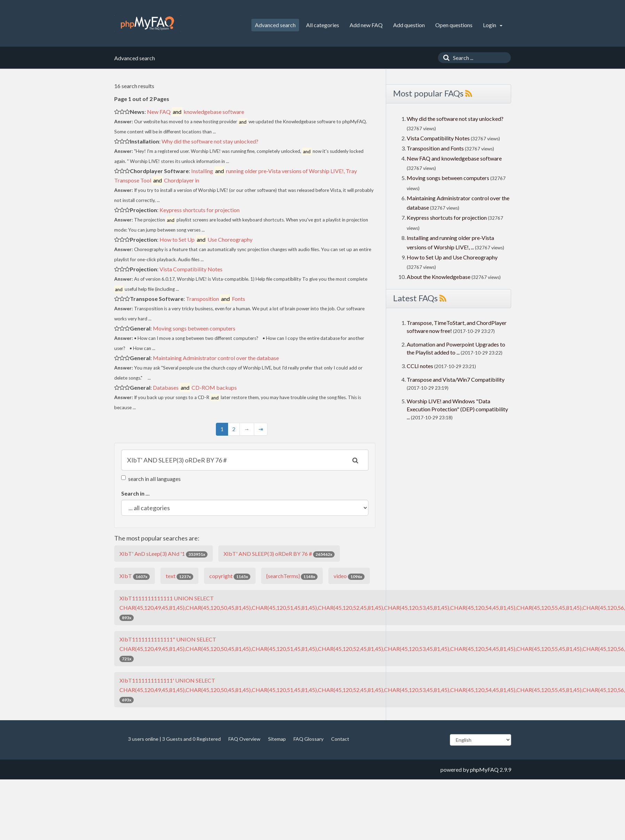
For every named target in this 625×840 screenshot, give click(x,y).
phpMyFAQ (484, 769)
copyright (230, 576)
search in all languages (151, 479)
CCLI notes (420, 366)
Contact (340, 739)
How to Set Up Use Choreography (206, 239)
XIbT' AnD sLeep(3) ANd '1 (163, 554)
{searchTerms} (292, 576)
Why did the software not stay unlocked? (210, 141)
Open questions (454, 25)
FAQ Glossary (308, 739)
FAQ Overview (244, 739)
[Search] (445, 58)
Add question (409, 25)
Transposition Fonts (216, 299)
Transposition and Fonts (435, 148)
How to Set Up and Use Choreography (452, 257)
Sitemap (277, 739)
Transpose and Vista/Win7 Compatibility (456, 379)
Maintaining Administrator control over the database (216, 358)
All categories (323, 25)
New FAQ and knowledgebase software (454, 158)
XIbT (135, 576)
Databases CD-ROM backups (195, 387)
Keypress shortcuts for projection (200, 210)
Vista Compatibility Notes (191, 269)
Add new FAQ (366, 25)
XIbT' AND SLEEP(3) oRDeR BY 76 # (279, 554)
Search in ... (135, 493)
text (179, 576)
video (349, 576)
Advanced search (275, 25)
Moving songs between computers (194, 328)
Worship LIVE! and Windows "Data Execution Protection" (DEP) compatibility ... (457, 409)
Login (493, 25)
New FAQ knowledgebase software (196, 112)
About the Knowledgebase (439, 277)
